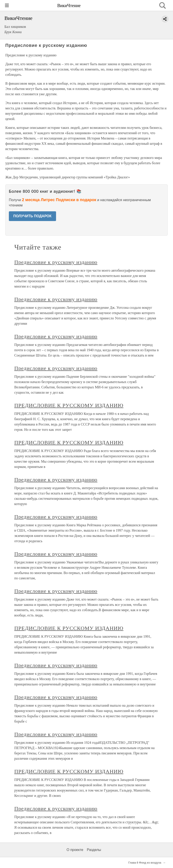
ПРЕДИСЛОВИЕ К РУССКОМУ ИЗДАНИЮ (69, 405)
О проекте (75, 850)
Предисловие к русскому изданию (56, 262)
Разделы (94, 850)
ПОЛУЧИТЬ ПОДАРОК (32, 216)
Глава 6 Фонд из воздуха (145, 863)
